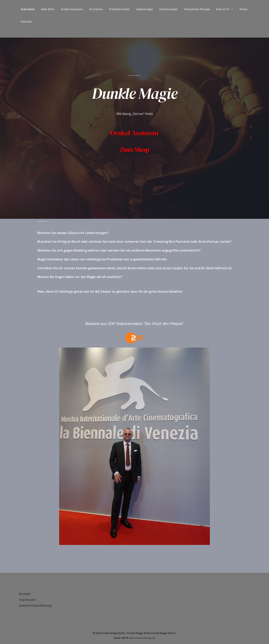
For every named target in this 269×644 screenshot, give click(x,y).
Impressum (27, 600)
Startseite (27, 9)
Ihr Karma (92, 9)
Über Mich (46, 9)
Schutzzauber (162, 9)
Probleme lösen (115, 9)
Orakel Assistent (69, 9)
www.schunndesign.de (142, 638)
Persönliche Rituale (190, 9)
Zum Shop (134, 149)
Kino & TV (214, 9)
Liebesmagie (139, 9)
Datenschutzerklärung (35, 605)
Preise (234, 9)
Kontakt (26, 21)
